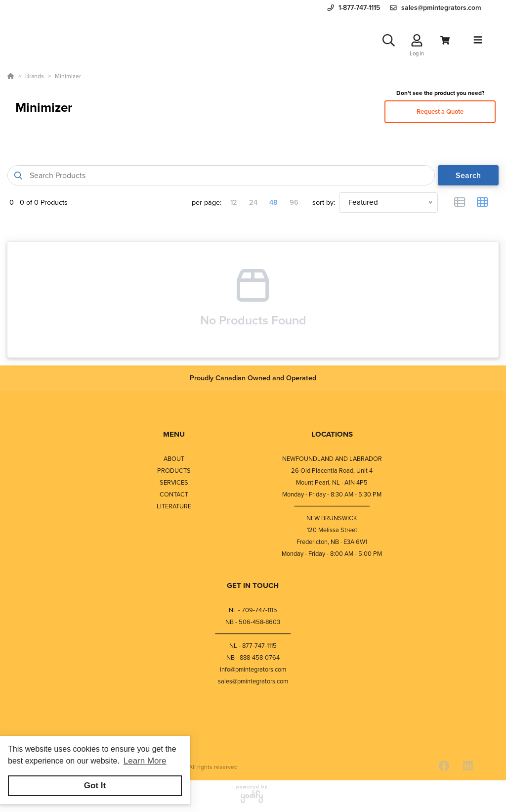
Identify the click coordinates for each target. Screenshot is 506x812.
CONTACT (174, 494)
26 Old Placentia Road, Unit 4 (332, 471)
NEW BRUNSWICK (332, 518)
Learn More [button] (145, 761)
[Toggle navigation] (478, 40)
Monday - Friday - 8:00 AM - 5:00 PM (332, 554)
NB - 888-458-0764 (253, 657)
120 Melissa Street (332, 530)
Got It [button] (95, 786)
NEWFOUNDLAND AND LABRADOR (332, 459)
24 (253, 202)
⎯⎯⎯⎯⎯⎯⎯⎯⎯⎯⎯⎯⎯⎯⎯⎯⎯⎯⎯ (332, 506)
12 (234, 202)
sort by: (324, 203)
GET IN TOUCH (253, 586)
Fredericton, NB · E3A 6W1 (332, 542)
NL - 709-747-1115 (253, 610)
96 (294, 202)
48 (274, 202)
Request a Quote (440, 112)
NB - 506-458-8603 (253, 622)
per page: (207, 203)
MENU (174, 434)
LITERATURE (174, 506)
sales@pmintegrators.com (253, 681)
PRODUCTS (174, 471)
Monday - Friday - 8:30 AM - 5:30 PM (332, 494)
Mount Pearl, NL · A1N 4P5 (332, 482)
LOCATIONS (332, 434)
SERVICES (174, 482)
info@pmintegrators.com (253, 669)
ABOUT (174, 459)
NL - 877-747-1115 (253, 646)
